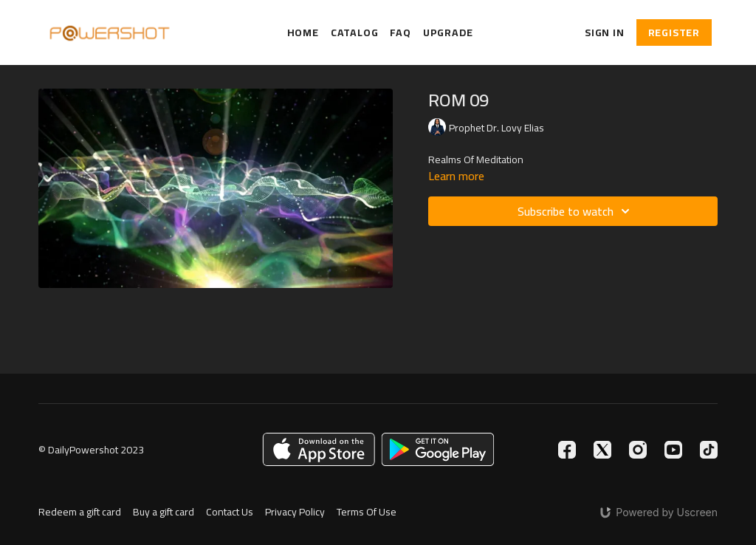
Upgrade (448, 33)
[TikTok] (709, 450)
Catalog (355, 33)
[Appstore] (319, 449)
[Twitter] (602, 450)
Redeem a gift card (80, 512)
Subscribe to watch (576, 211)
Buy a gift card (164, 512)
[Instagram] (638, 450)
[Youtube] (673, 450)
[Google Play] (438, 449)
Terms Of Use (367, 512)
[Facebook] (567, 450)
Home (303, 33)
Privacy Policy (295, 512)
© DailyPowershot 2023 (91, 450)
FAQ (400, 33)
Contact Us (230, 512)
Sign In (605, 32)
